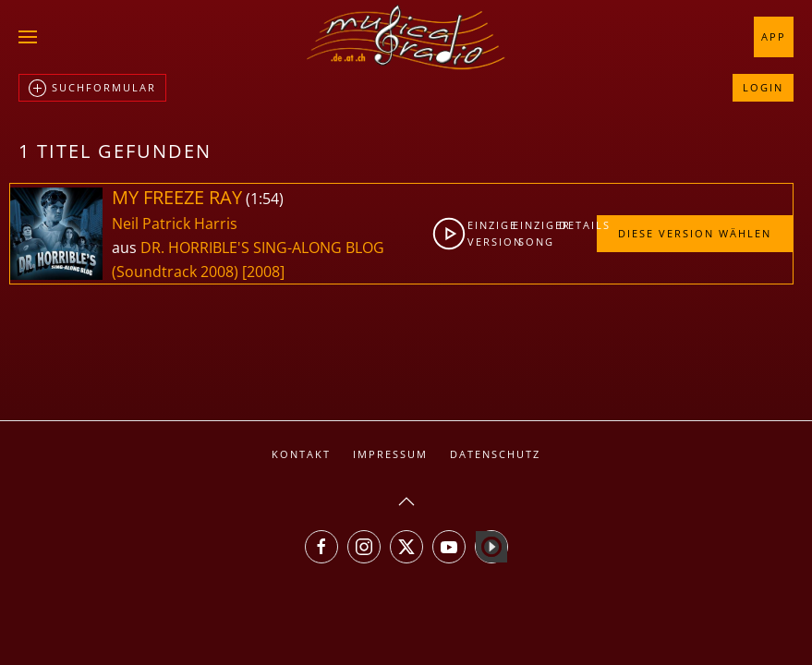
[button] (28, 37)
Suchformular (92, 89)
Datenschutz (495, 454)
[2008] (263, 272)
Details (577, 225)
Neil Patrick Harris (175, 224)
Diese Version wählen (695, 233)
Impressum (390, 454)
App (774, 36)
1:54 (265, 199)
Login (763, 87)
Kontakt (301, 454)
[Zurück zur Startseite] (406, 37)
